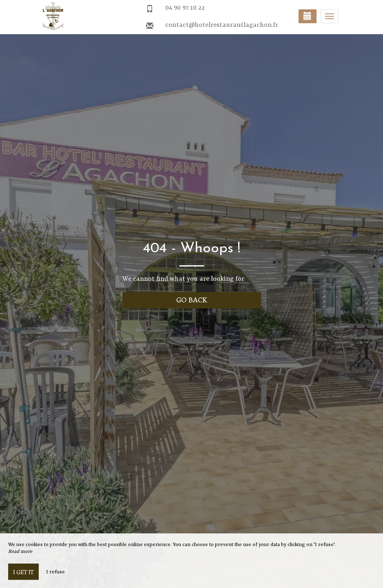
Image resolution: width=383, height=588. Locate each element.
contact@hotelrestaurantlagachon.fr (222, 25)
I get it (23, 572)
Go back (191, 299)
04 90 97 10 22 (185, 8)
